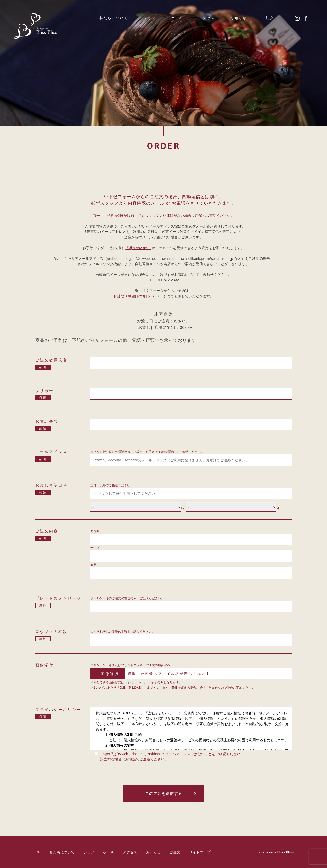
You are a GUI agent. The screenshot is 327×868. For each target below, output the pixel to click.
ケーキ (177, 18)
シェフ (149, 18)
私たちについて (114, 18)
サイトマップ (200, 852)
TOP (37, 852)
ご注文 (268, 18)
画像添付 (44, 665)
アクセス (207, 18)
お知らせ (238, 18)
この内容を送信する (163, 794)
